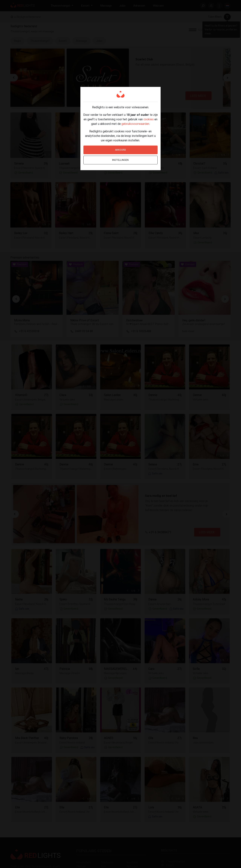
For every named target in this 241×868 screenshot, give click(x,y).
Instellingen (120, 160)
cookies (149, 119)
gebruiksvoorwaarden (135, 124)
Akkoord (120, 150)
